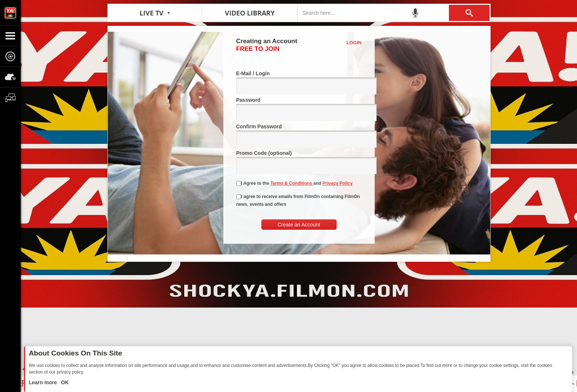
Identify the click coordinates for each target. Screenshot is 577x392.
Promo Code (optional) (299, 162)
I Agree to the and (294, 183)
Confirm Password (299, 136)
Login (354, 43)
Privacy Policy (338, 183)
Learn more (44, 382)
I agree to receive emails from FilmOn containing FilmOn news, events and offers (298, 200)
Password (299, 109)
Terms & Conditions (292, 183)
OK (64, 382)
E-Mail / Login (299, 82)
